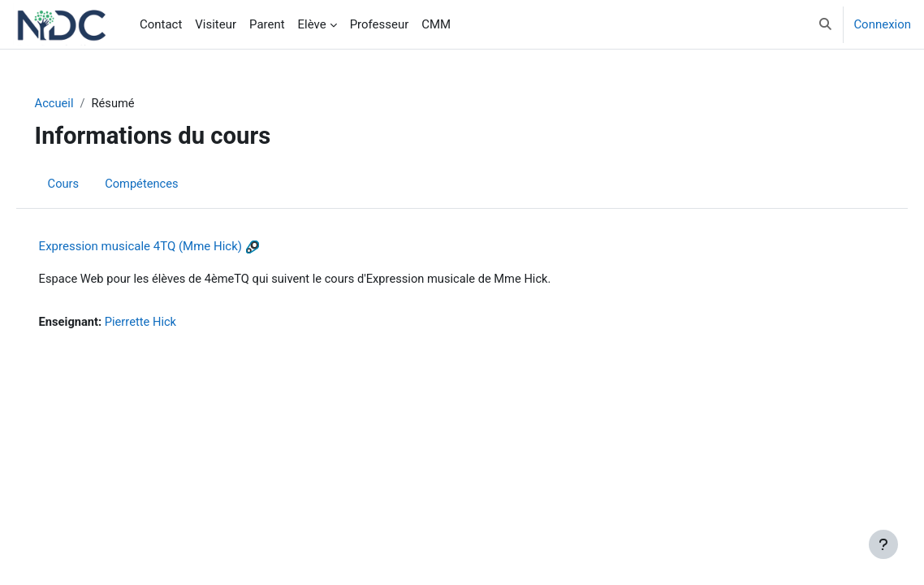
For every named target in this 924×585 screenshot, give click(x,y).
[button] (825, 24)
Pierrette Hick (166, 323)
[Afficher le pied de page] (883, 544)
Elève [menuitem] (312, 24)
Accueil (78, 103)
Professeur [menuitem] (380, 24)
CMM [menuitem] (436, 24)
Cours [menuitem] (86, 184)
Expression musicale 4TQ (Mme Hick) (163, 247)
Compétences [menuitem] (166, 184)
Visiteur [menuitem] (216, 24)
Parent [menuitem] (267, 24)
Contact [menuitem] (161, 24)
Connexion (882, 24)
